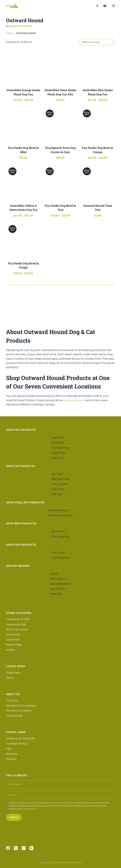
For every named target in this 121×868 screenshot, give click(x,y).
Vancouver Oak (16, 624)
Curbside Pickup (17, 743)
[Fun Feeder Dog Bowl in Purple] (23, 240)
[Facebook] (8, 848)
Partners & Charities (19, 710)
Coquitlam (13, 639)
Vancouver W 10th (18, 619)
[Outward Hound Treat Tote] (98, 182)
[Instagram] (24, 848)
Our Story (12, 700)
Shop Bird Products (21, 523)
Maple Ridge (14, 644)
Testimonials (14, 715)
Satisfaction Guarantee (21, 705)
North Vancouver (17, 629)
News (10, 677)
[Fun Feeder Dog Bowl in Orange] (98, 124)
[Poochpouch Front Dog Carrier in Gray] (61, 124)
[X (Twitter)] (16, 848)
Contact (11, 759)
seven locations (74, 400)
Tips (9, 748)
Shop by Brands (18, 565)
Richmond (13, 634)
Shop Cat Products (20, 466)
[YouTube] (31, 848)
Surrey (10, 649)
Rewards (12, 753)
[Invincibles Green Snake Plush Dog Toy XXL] (61, 67)
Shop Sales (13, 672)
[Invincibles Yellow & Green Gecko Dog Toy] (23, 182)
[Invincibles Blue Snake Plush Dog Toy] (98, 67)
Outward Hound (21, 26)
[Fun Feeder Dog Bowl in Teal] (61, 182)
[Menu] (113, 6)
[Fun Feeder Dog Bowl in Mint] (23, 124)
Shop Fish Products (21, 544)
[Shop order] (97, 42)
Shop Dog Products (21, 429)
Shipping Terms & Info (20, 738)
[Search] (97, 6)
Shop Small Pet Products (25, 502)
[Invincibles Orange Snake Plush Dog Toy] (23, 67)
